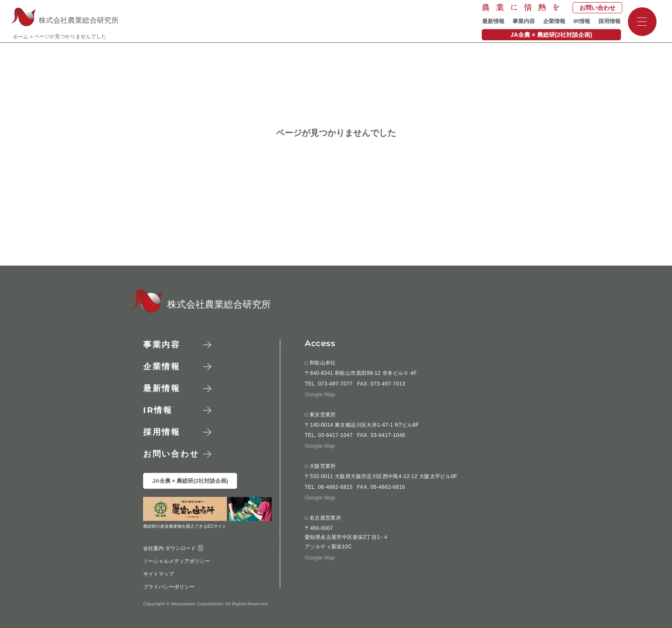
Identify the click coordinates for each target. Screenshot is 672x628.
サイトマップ (159, 574)
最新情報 (493, 21)
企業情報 (554, 21)
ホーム (21, 37)
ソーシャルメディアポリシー (177, 561)
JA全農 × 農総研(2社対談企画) (551, 35)
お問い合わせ (597, 8)
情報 (158, 410)
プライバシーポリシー (169, 586)
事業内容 (524, 21)
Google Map (320, 394)
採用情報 (609, 21)
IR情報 (582, 21)
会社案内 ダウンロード (173, 548)
